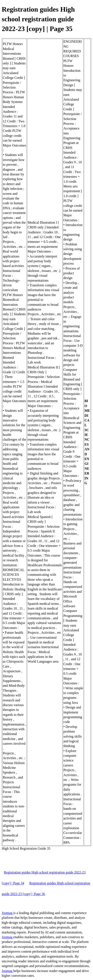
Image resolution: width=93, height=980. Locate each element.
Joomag (8, 913)
